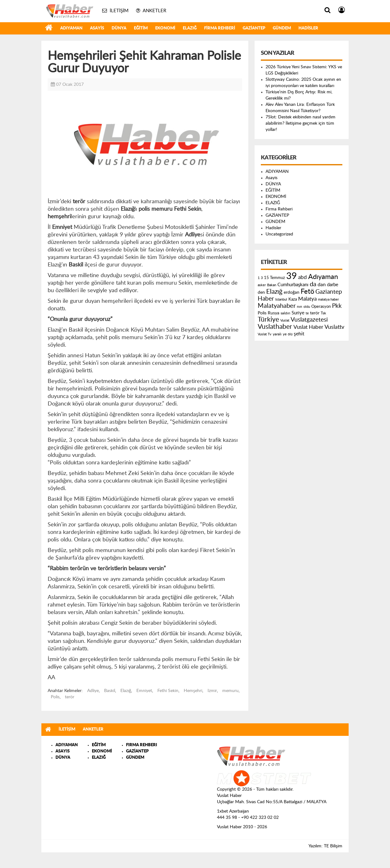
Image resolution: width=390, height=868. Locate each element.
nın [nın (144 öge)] (300, 307)
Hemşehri (193, 691)
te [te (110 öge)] (307, 313)
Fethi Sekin (168, 691)
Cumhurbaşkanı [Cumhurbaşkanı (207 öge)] (293, 285)
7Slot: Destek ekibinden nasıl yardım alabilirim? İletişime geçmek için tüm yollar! (300, 123)
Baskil (110, 691)
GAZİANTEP (254, 28)
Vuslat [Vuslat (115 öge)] (285, 320)
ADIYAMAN (71, 28)
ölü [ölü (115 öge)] (290, 334)
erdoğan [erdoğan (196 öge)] (292, 292)
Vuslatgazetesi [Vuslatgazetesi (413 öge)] (309, 320)
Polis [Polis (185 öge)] (262, 313)
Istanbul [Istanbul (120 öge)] (281, 300)
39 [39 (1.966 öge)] (292, 276)
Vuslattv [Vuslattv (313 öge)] (334, 327)
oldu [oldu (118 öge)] (307, 307)
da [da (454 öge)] (313, 284)
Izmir (212, 691)
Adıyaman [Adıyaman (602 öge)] (323, 277)
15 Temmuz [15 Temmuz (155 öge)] (274, 278)
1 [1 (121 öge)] (259, 278)
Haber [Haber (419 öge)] (266, 299)
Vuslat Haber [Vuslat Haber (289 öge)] (308, 327)
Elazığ (126, 691)
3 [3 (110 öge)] (262, 278)
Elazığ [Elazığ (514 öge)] (274, 292)
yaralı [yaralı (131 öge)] (277, 334)
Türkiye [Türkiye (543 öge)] (268, 320)
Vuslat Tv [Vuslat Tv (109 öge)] (265, 334)
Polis (55, 697)
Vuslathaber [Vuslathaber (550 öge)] (275, 327)
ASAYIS (63, 751)
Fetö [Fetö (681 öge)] (307, 292)
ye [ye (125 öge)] (285, 334)
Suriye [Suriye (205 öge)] (298, 313)
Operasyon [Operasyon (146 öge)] (321, 307)
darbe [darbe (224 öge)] (333, 285)
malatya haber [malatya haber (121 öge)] (328, 300)
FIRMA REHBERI (142, 745)
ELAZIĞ (190, 28)
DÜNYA (119, 28)
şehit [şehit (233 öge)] (299, 334)
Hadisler (308, 28)
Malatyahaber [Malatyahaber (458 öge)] (277, 306)
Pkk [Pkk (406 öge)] (337, 306)
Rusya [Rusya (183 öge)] (274, 313)
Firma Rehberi (220, 28)
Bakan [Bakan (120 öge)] (272, 285)
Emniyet (144, 691)
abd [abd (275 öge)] (303, 277)
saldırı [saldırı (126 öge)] (285, 313)
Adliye (93, 691)
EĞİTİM (141, 28)
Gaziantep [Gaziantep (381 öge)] (329, 292)
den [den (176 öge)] (261, 292)
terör (70, 697)
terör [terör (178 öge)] (315, 313)
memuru (230, 691)
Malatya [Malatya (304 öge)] (307, 299)
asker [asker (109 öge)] (262, 285)
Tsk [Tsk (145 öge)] (323, 313)
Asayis (97, 28)
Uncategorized (279, 234)
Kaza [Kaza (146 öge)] (293, 299)
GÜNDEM (282, 28)
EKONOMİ (165, 28)
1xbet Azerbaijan (233, 811)
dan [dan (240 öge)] (322, 285)
